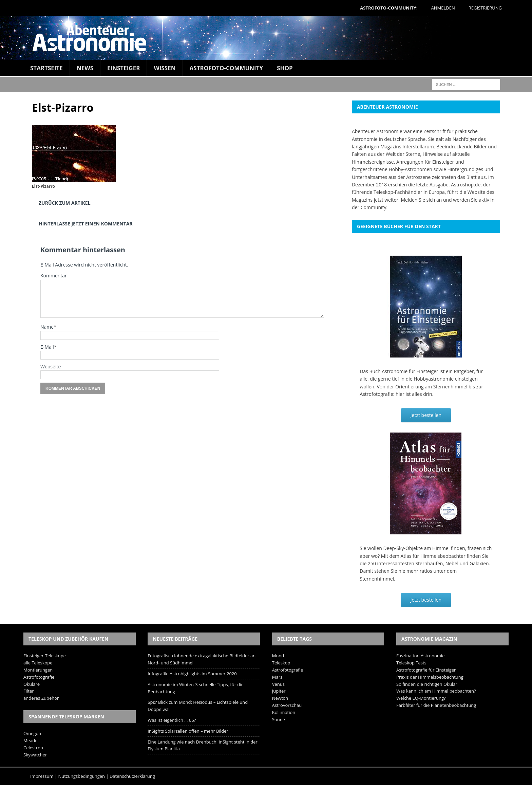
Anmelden (443, 8)
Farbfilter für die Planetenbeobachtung (436, 705)
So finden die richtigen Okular (427, 684)
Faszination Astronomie (420, 656)
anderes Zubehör (41, 698)
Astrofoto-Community (226, 68)
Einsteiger (123, 68)
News (85, 68)
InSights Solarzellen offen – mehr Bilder (188, 731)
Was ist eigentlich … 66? (172, 720)
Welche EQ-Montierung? (421, 698)
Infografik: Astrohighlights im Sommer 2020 (192, 674)
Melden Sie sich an (421, 200)
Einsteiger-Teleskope (45, 656)
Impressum (42, 776)
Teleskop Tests (411, 663)
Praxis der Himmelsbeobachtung (430, 677)
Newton (280, 698)
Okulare (32, 684)
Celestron (33, 748)
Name (47, 327)
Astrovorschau (287, 705)
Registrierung (485, 8)
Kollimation (284, 712)
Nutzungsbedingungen (82, 776)
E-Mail (47, 347)
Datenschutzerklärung (132, 776)
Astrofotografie (39, 677)
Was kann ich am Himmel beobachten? (436, 691)
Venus (278, 684)
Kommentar (54, 276)
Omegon (32, 733)
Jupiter (279, 691)
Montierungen (38, 670)
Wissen (165, 68)
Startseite (46, 68)
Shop (285, 68)
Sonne (279, 719)
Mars (277, 677)
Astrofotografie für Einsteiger (426, 670)
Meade (30, 740)
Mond (278, 656)
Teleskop (281, 663)
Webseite (51, 366)
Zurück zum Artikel (65, 203)
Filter (29, 691)
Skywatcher (35, 755)
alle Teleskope (38, 663)
